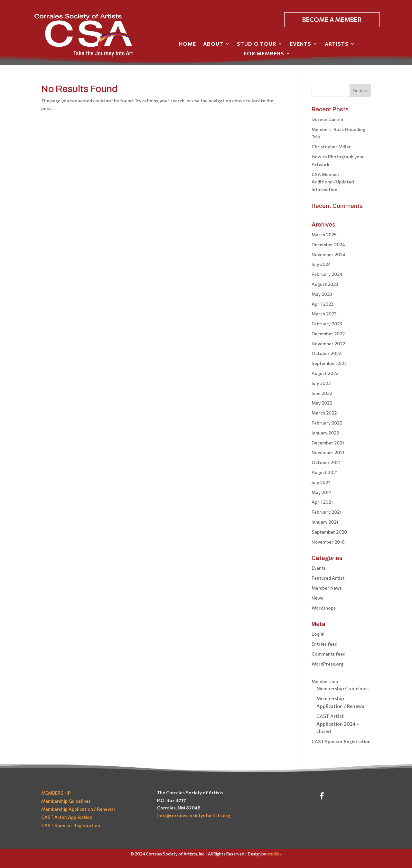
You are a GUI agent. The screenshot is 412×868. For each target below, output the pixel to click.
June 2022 (322, 393)
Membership (325, 681)
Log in (318, 634)
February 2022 (327, 423)
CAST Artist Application (67, 817)
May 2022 (322, 403)
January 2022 (325, 433)
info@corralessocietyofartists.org (194, 815)
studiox (274, 854)
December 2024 (328, 244)
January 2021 (325, 522)
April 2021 (322, 502)
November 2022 (328, 344)
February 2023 (327, 324)
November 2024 (328, 254)
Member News (327, 588)
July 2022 (321, 383)
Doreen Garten (327, 119)
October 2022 (326, 353)
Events (300, 44)
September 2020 (329, 532)
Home (187, 44)
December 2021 (328, 443)
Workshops (324, 608)
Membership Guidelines (342, 688)
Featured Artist (328, 578)
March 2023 (324, 314)
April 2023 (323, 304)
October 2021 (326, 462)
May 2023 (322, 294)
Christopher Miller (331, 147)
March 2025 (324, 234)
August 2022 (325, 373)
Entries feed (324, 644)
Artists (337, 44)
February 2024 (327, 274)
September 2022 (329, 363)
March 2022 (324, 413)
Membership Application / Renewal (78, 809)
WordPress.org (328, 664)
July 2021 (321, 482)
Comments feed (328, 654)
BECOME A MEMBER (332, 19)
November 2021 (328, 452)
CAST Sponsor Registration (341, 741)
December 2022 (328, 334)
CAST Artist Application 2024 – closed (338, 724)
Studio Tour (257, 44)
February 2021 (327, 512)
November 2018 (328, 542)
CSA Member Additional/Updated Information (333, 182)
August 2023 (325, 284)
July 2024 (321, 264)
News (317, 598)
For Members (264, 54)
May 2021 (322, 492)
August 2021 (325, 472)
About (213, 44)
